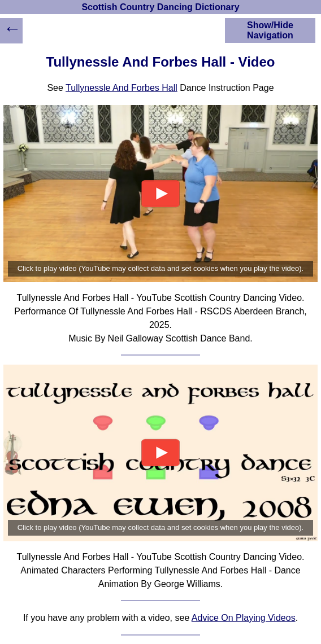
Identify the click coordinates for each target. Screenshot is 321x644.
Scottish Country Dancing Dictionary (160, 7)
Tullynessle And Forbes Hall (122, 88)
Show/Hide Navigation (270, 30)
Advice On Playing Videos (244, 618)
